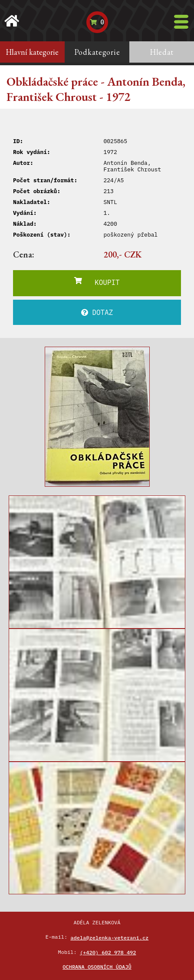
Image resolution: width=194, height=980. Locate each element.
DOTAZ (97, 312)
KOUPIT (97, 282)
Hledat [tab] (162, 52)
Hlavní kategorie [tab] (32, 52)
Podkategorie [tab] (97, 52)
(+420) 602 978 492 (108, 952)
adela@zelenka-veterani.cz (109, 938)
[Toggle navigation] (181, 22)
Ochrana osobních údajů (97, 967)
